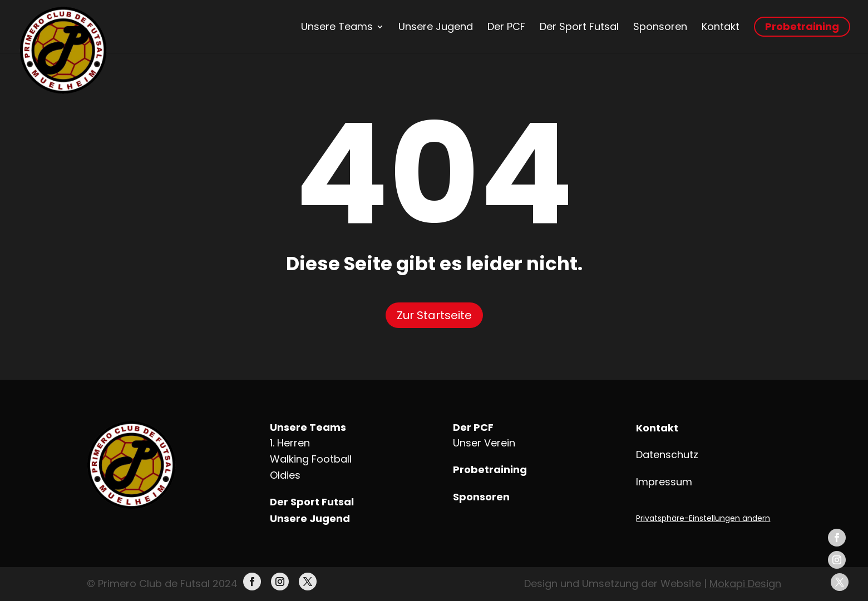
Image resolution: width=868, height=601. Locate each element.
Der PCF (506, 27)
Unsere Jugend (436, 27)
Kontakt (721, 27)
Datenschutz (667, 455)
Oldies (285, 475)
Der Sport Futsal (579, 27)
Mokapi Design (745, 583)
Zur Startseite (434, 315)
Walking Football (311, 459)
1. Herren (290, 443)
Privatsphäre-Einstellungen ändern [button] (703, 518)
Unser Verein (484, 443)
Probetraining (802, 26)
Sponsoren (660, 27)
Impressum (664, 482)
